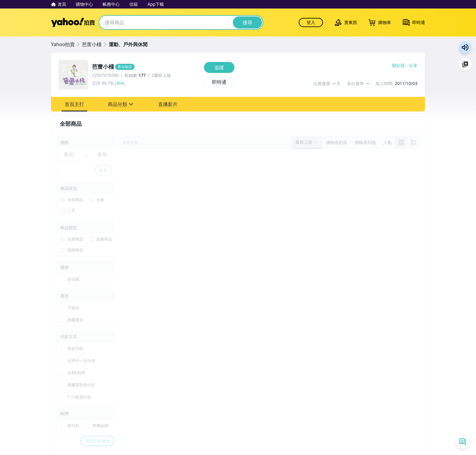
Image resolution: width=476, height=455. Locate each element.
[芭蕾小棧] (146, 67)
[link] (401, 142)
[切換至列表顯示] (413, 142)
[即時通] (219, 82)
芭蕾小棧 (92, 44)
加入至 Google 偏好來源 (465, 64)
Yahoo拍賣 (73, 22)
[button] (74, 104)
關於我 (398, 66)
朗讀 (465, 47)
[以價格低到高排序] (337, 142)
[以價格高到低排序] (365, 142)
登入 (311, 22)
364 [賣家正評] (120, 83)
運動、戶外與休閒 (128, 44)
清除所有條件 (97, 441)
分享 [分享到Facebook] (413, 66)
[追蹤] (219, 67)
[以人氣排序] (387, 142)
